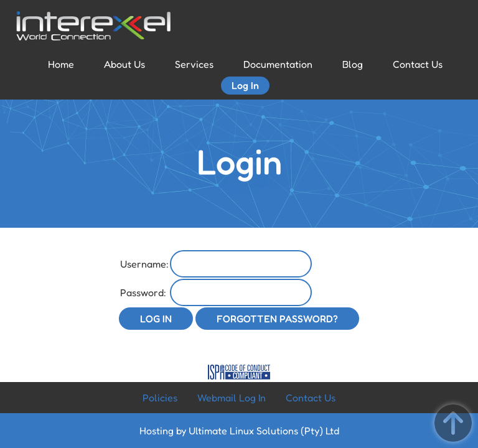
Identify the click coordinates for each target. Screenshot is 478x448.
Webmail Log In (232, 398)
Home (61, 64)
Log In (245, 85)
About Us (124, 64)
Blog (353, 64)
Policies (160, 398)
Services (194, 64)
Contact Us (418, 64)
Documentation (278, 64)
